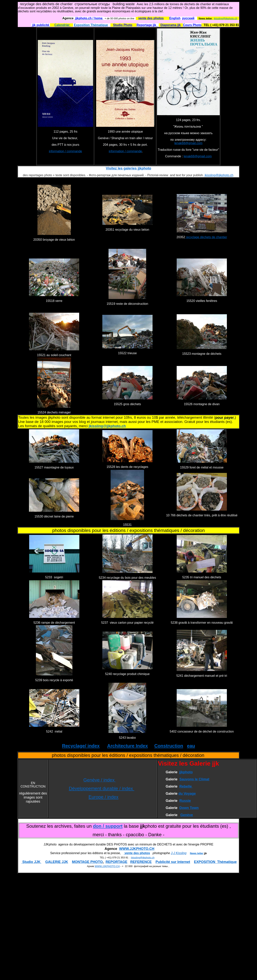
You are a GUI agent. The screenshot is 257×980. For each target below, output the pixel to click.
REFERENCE (141, 862)
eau (191, 746)
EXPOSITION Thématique (215, 862)
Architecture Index (128, 746)
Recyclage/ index (81, 746)
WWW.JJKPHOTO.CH (137, 849)
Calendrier (62, 25)
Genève (187, 815)
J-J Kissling (179, 853)
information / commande (65, 151)
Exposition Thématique (91, 25)
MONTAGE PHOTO (87, 862)
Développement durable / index (101, 788)
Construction (169, 746)
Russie (185, 801)
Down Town (189, 808)
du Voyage (187, 794)
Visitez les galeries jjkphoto (128, 168)
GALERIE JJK (57, 862)
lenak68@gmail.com (188, 143)
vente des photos (137, 853)
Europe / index (103, 797)
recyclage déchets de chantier (206, 237)
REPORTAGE (117, 862)
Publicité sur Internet (173, 862)
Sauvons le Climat (194, 779)
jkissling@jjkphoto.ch (226, 18)
